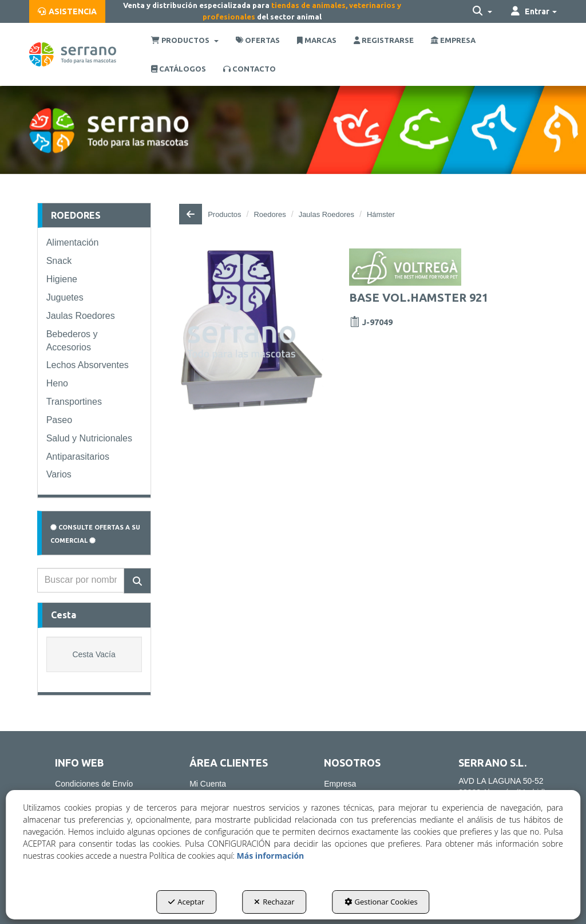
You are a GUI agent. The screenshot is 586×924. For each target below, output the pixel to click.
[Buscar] (137, 581)
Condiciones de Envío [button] (94, 784)
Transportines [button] (74, 402)
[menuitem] (67, 11)
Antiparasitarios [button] (78, 457)
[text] (81, 580)
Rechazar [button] (274, 902)
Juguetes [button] (65, 297)
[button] (67, 11)
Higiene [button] (62, 279)
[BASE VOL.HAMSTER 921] (251, 330)
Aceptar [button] (186, 902)
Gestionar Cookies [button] (381, 902)
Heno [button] (57, 383)
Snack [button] (59, 261)
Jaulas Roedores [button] (81, 316)
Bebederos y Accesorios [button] (72, 341)
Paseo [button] (59, 420)
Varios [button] (59, 474)
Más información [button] (271, 856)
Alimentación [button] (73, 242)
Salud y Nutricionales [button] (89, 438)
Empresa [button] (340, 784)
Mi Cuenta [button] (208, 784)
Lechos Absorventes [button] (88, 365)
